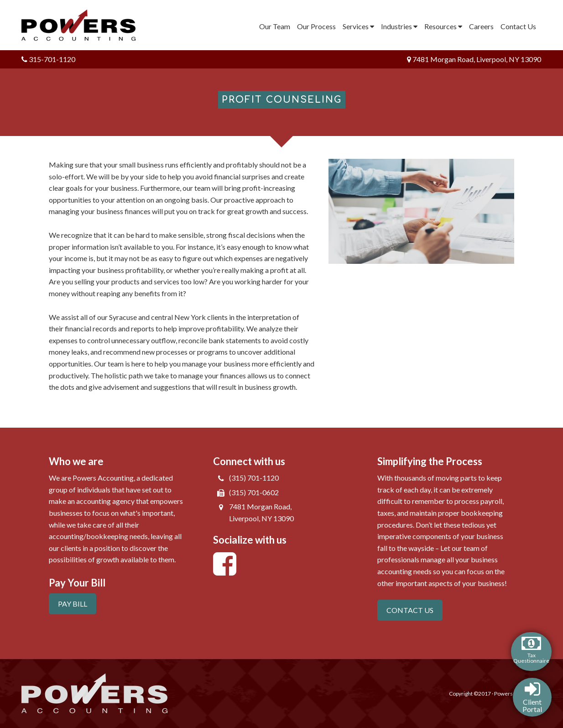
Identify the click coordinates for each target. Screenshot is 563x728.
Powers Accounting (84, 25)
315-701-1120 (48, 59)
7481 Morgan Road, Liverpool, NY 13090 (474, 59)
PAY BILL (73, 604)
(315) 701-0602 (254, 492)
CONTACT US (410, 610)
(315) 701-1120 (254, 478)
